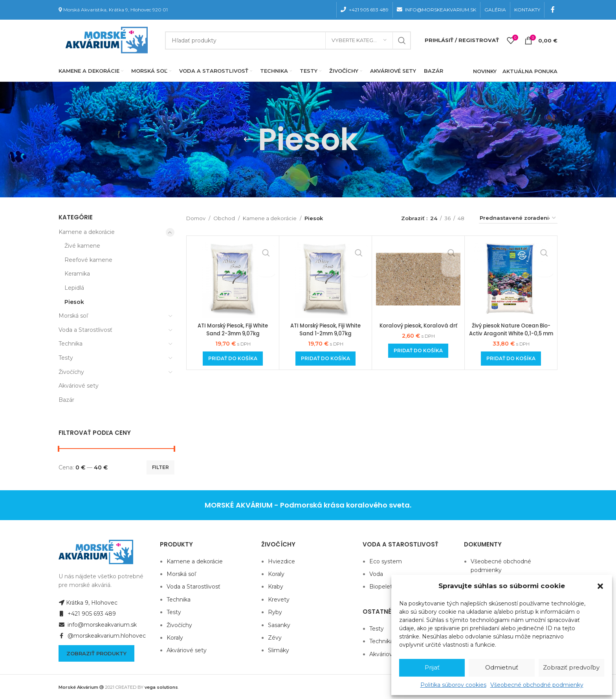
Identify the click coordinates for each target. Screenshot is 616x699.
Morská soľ (73, 316)
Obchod (224, 218)
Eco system (386, 561)
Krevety (279, 600)
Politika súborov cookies (453, 685)
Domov (196, 218)
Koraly (175, 638)
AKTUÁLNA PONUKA (530, 71)
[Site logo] (105, 40)
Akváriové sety (79, 386)
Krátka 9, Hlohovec (88, 603)
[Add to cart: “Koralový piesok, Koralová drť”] (418, 359)
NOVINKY (485, 71)
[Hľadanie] (288, 40)
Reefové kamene (88, 260)
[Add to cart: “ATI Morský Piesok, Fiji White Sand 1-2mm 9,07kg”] (325, 359)
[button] (600, 586)
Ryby (275, 612)
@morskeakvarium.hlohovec (102, 636)
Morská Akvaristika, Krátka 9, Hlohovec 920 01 (115, 10)
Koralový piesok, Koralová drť (418, 329)
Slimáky (279, 650)
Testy (66, 358)
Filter (160, 467)
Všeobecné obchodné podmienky (537, 685)
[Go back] (248, 140)
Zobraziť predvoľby (571, 667)
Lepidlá (74, 288)
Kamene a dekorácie (87, 232)
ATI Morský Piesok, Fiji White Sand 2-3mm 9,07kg (233, 329)
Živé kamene (82, 246)
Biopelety (382, 587)
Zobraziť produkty (96, 653)
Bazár (66, 400)
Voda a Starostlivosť (85, 330)
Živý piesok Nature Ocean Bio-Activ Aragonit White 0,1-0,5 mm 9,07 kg (511, 333)
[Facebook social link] (553, 10)
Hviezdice (281, 561)
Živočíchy (71, 372)
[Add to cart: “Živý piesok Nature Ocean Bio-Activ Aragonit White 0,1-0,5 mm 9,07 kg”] (511, 359)
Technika (71, 344)
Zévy (275, 638)
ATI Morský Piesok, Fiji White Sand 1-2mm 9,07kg (325, 329)
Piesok (74, 302)
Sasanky (279, 625)
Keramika (77, 274)
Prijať (432, 667)
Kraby (276, 587)
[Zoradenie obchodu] (518, 219)
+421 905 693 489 (87, 614)
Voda (376, 574)
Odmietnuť (502, 667)
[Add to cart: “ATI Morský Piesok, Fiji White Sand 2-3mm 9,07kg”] (233, 359)
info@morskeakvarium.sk (98, 625)
